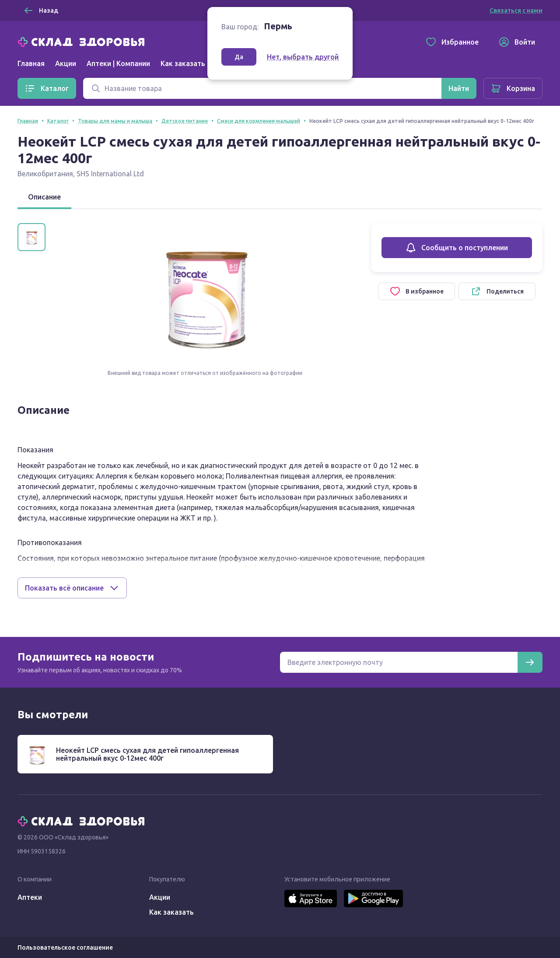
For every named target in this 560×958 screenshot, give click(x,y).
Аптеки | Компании (118, 63)
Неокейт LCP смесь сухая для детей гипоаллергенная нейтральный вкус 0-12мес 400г (147, 754)
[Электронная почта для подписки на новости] (399, 662)
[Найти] (459, 88)
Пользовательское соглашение (65, 948)
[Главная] (83, 41)
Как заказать (183, 63)
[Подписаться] (530, 662)
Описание (44, 197)
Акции (66, 63)
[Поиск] (262, 88)
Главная (31, 63)
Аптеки (30, 897)
